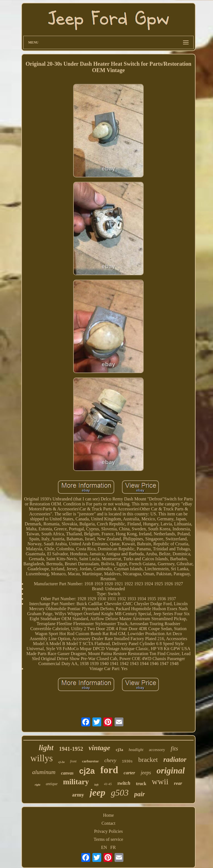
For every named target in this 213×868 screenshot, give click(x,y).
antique (52, 784)
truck (141, 784)
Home (108, 815)
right (37, 785)
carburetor (90, 761)
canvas (67, 773)
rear (178, 783)
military (76, 782)
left (96, 785)
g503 (120, 793)
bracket (148, 760)
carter (130, 773)
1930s (127, 761)
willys (42, 758)
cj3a (119, 750)
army (78, 795)
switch (124, 783)
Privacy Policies (108, 831)
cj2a (87, 771)
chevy (110, 760)
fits (174, 748)
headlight (136, 750)
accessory (157, 750)
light (46, 748)
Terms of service (108, 839)
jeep (97, 792)
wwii (160, 781)
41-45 (108, 784)
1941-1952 (71, 749)
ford (109, 770)
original (171, 771)
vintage (99, 748)
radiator (175, 759)
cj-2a (61, 762)
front (73, 761)
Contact (108, 823)
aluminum (44, 772)
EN (104, 847)
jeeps (146, 773)
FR (113, 847)
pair (140, 794)
